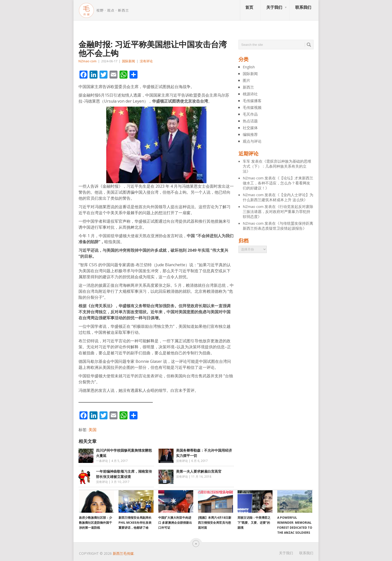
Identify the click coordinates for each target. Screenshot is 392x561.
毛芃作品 (250, 114)
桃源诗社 (250, 94)
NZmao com (87, 61)
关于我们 (274, 7)
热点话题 (250, 121)
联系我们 (303, 7)
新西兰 (248, 87)
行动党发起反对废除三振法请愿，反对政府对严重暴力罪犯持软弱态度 (278, 211)
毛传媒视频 (252, 107)
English (249, 67)
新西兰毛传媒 (123, 553)
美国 (92, 430)
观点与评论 (252, 141)
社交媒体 (250, 128)
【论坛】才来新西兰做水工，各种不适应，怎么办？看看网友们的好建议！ (278, 183)
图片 (246, 80)
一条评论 (102, 461)
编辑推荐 (250, 134)
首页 (249, 7)
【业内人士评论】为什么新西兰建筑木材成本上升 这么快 (278, 197)
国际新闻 (128, 61)
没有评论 (146, 61)
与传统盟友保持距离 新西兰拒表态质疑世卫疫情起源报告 (278, 226)
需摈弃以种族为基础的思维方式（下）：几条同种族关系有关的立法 (277, 166)
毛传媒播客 (252, 101)
